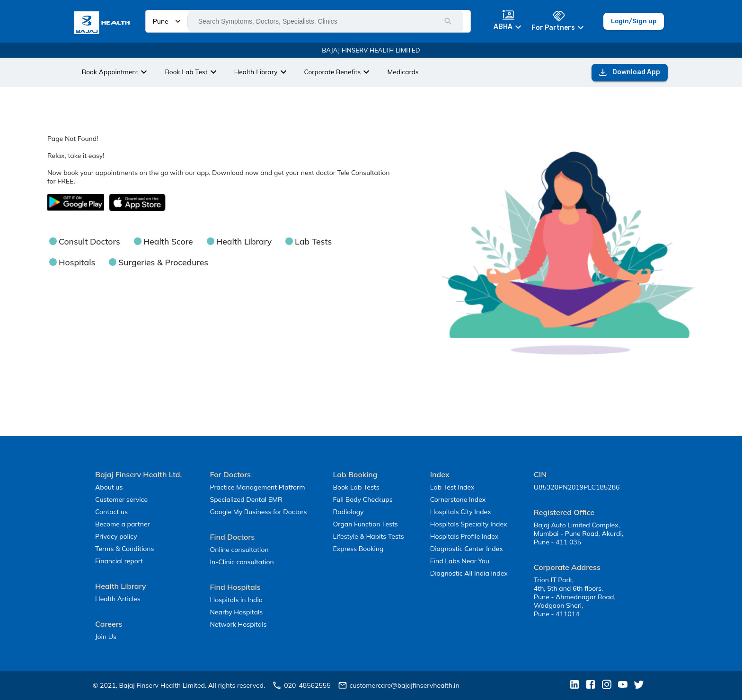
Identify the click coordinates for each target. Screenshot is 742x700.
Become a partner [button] (123, 524)
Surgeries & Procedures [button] (163, 262)
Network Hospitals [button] (238, 624)
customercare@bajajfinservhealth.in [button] (399, 685)
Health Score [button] (168, 241)
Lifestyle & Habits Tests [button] (369, 536)
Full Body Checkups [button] (363, 499)
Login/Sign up (634, 21)
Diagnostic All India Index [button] (469, 573)
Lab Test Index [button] (452, 487)
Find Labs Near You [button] (460, 561)
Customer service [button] (121, 499)
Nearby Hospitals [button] (236, 612)
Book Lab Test (192, 72)
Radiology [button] (349, 512)
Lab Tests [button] (313, 241)
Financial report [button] (119, 561)
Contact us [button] (111, 512)
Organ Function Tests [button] (366, 524)
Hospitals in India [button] (236, 600)
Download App (630, 73)
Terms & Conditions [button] (124, 549)
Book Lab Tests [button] (356, 487)
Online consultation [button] (239, 550)
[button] (105, 24)
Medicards (403, 72)
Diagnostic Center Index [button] (467, 549)
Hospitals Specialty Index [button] (469, 524)
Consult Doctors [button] (89, 241)
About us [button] (109, 487)
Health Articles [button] (118, 599)
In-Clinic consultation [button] (242, 562)
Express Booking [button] (358, 549)
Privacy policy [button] (116, 536)
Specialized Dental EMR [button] (246, 499)
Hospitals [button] (77, 262)
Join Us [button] (106, 637)
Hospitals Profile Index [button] (464, 536)
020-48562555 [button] (301, 685)
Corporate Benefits (338, 72)
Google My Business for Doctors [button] (258, 512)
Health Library (262, 72)
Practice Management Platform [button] (257, 487)
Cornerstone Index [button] (458, 499)
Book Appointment (116, 72)
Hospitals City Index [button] (461, 512)
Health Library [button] (244, 241)
